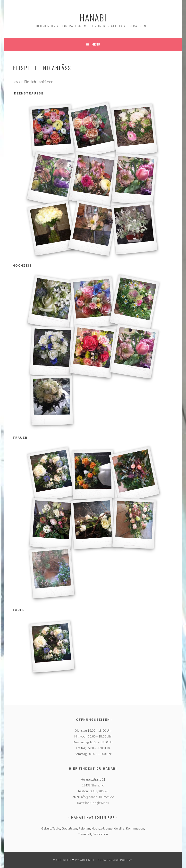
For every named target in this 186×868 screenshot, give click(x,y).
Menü (96, 44)
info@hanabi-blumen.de (97, 797)
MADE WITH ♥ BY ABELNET (74, 860)
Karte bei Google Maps (93, 803)
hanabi (93, 17)
